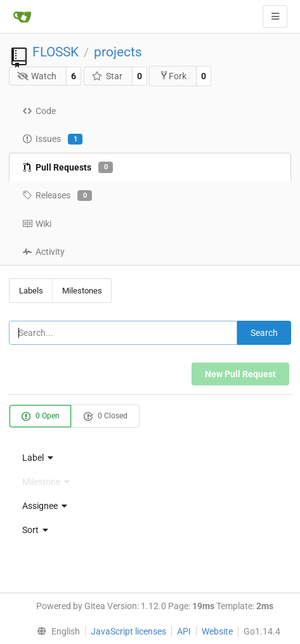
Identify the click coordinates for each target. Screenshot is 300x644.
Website (217, 631)
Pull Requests (68, 167)
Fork (173, 76)
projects (118, 52)
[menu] (150, 458)
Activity (43, 252)
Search (264, 333)
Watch (37, 76)
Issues (52, 139)
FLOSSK (55, 52)
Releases (57, 196)
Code (39, 111)
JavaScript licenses (128, 631)
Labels (31, 291)
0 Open (40, 416)
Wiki (37, 224)
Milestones (82, 291)
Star (107, 76)
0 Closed (105, 416)
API (184, 631)
